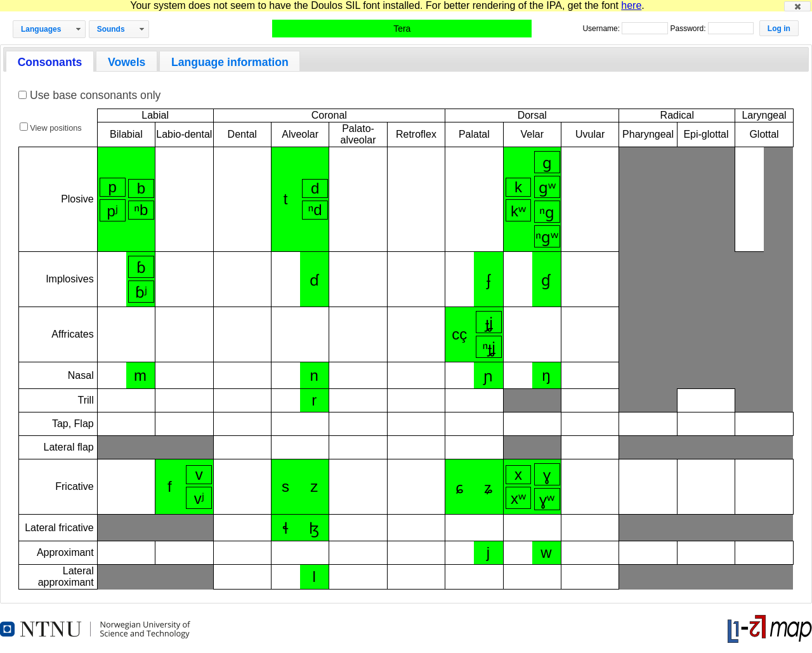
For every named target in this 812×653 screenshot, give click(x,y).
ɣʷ (547, 500)
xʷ (518, 498)
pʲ (112, 211)
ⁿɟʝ (489, 347)
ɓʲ (141, 292)
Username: (602, 29)
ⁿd (315, 210)
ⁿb (141, 210)
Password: (689, 29)
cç (459, 334)
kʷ (518, 211)
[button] (797, 6)
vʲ (199, 498)
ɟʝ (489, 323)
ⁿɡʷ (547, 237)
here (631, 5)
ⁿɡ (547, 212)
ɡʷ (547, 188)
